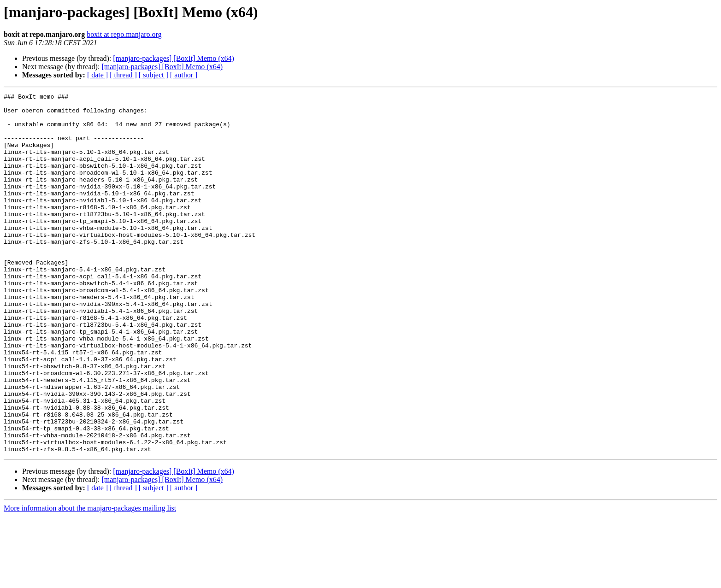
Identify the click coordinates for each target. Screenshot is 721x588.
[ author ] (184, 75)
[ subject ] (154, 75)
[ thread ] (123, 75)
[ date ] (98, 75)
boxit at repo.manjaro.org (124, 34)
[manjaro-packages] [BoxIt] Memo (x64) (174, 58)
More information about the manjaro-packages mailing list (90, 580)
